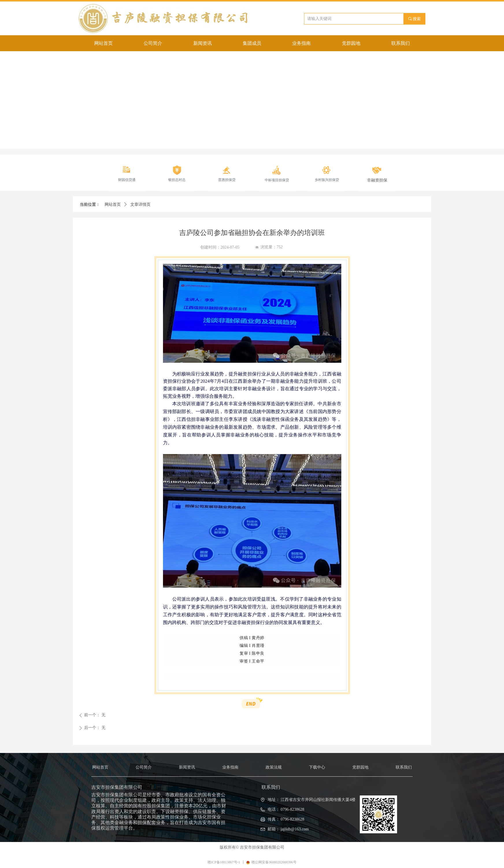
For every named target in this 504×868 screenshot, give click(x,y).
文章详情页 (140, 204)
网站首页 (113, 204)
